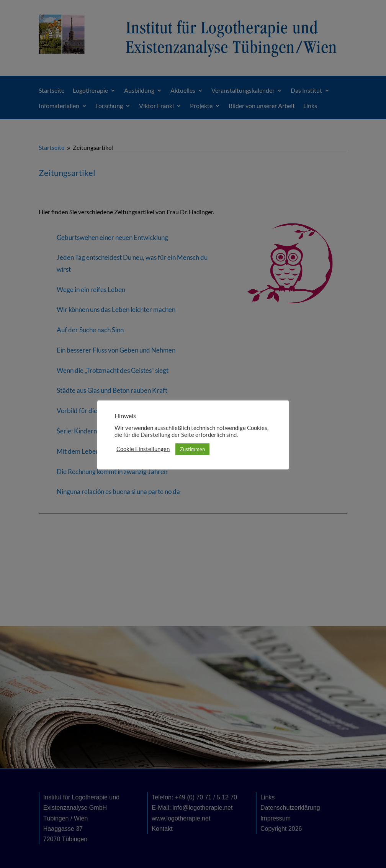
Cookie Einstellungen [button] (143, 449)
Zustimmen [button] (192, 449)
